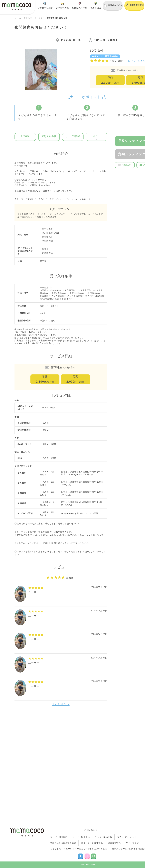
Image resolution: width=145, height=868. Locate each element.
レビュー (97, 137)
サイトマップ (132, 847)
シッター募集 (62, 8)
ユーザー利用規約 (59, 844)
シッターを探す (45, 8)
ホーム (18, 18)
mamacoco (16, 8)
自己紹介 (25, 137)
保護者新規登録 (137, 5)
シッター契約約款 (104, 844)
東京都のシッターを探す (34, 18)
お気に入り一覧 (80, 8)
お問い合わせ (91, 841)
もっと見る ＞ (61, 704)
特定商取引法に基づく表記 (63, 847)
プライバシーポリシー (128, 844)
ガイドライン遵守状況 (92, 847)
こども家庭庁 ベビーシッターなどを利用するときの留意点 (79, 850)
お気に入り (124, 165)
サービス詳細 (73, 137)
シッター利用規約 (81, 844)
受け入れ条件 (49, 137)
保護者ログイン (115, 5)
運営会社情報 (114, 847)
